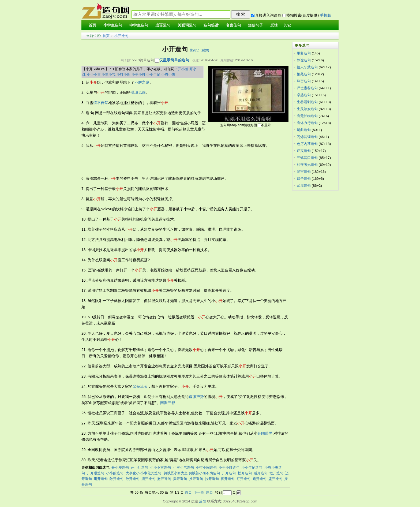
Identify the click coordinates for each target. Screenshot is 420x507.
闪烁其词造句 (307, 137)
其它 (287, 25)
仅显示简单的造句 (174, 60)
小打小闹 (123, 74)
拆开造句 (228, 479)
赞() (194, 50)
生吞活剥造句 (307, 102)
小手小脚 (138, 74)
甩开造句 (101, 479)
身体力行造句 (307, 123)
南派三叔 (168, 403)
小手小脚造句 (229, 467)
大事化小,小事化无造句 (144, 473)
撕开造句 (148, 479)
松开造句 (245, 473)
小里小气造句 (183, 467)
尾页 (209, 492)
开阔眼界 (265, 433)
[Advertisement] (179, 162)
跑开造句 (260, 479)
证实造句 (304, 151)
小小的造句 (115, 473)
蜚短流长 (140, 386)
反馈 (202, 501)
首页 (106, 36)
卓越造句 (304, 95)
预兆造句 (304, 74)
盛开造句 (275, 479)
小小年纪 (153, 74)
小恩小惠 (168, 74)
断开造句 (261, 473)
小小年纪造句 (252, 467)
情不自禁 (101, 103)
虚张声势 (196, 397)
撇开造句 (164, 479)
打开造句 (243, 479)
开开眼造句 (95, 473)
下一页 (199, 492)
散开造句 (276, 473)
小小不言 (94, 74)
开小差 (183, 69)
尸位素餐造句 (307, 88)
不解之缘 (142, 82)
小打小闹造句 (206, 467)
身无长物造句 (307, 116)
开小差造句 (120, 467)
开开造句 (229, 473)
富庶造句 (304, 186)
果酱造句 (304, 53)
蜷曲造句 (304, 130)
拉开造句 (212, 479)
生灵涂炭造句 (307, 109)
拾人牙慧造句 (307, 67)
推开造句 (196, 479)
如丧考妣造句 (307, 165)
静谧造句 (304, 60)
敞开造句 (117, 479)
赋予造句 (304, 179)
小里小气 (108, 74)
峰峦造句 (304, 81)
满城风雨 (138, 92)
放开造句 (133, 479)
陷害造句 (304, 172)
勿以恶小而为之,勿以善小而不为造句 (192, 473)
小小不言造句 (160, 467)
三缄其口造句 (307, 158)
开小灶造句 (139, 467)
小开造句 (121, 36)
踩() (205, 50)
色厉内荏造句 (307, 144)
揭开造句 (180, 479)
